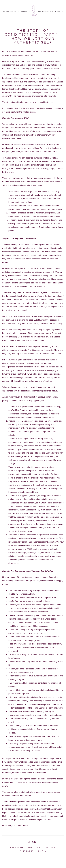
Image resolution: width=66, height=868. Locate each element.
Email (42, 851)
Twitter (50, 847)
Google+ (34, 847)
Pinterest (27, 851)
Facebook (17, 847)
